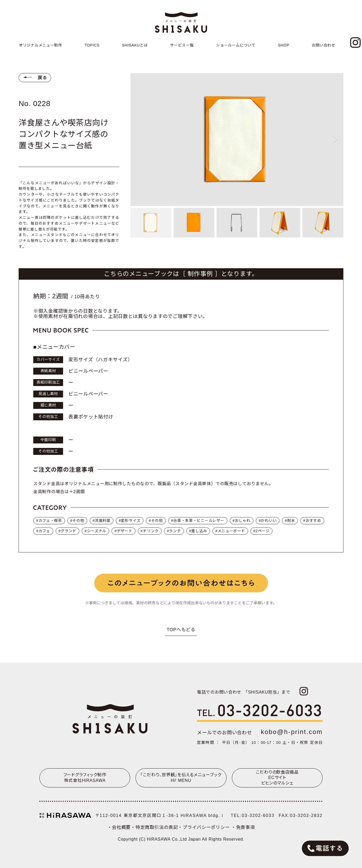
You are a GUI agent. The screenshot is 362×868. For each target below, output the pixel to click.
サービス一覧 (182, 45)
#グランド (67, 531)
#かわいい (268, 521)
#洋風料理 (102, 521)
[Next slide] (335, 140)
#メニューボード (230, 531)
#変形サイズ (130, 521)
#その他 (77, 521)
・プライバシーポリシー (204, 827)
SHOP (284, 45)
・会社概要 (119, 827)
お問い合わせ (323, 45)
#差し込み (198, 531)
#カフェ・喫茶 (49, 521)
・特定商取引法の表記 (154, 827)
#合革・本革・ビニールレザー (198, 521)
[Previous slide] (139, 140)
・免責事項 (243, 827)
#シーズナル (95, 531)
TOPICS (92, 45)
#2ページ (262, 531)
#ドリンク (150, 531)
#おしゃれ (242, 521)
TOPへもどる (181, 630)
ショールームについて (236, 45)
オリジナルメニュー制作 (40, 45)
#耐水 (290, 521)
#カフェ (43, 531)
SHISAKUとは (135, 45)
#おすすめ (312, 521)
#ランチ (174, 531)
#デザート (123, 531)
